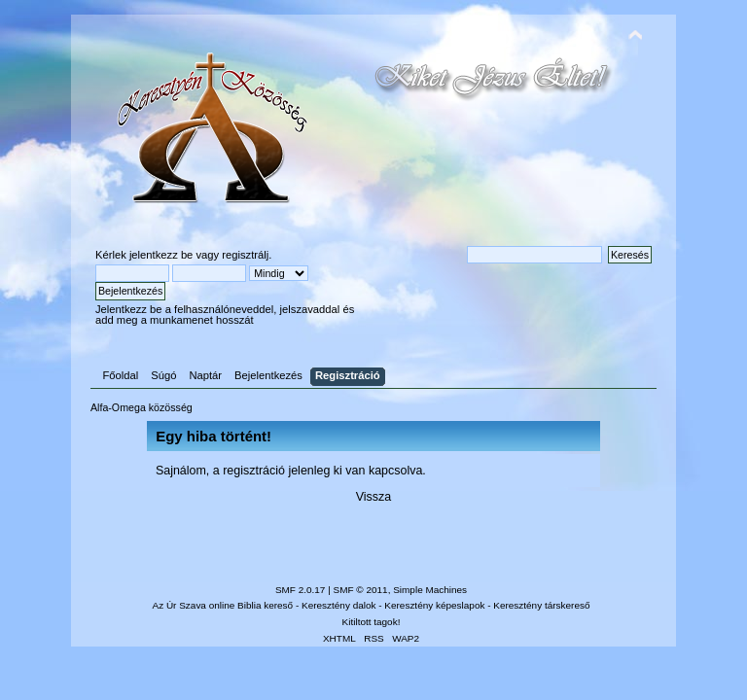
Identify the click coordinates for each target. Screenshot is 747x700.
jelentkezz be (161, 255)
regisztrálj (245, 255)
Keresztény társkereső (541, 605)
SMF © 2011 (361, 590)
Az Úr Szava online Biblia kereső (223, 605)
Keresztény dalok (338, 605)
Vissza (374, 497)
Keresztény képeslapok (434, 605)
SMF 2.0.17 (301, 590)
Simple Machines (430, 590)
